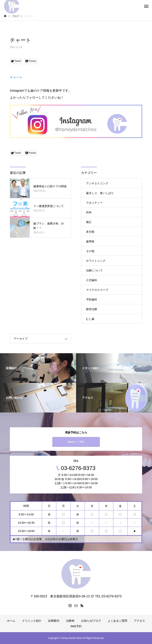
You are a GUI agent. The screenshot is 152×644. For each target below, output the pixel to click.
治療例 (70, 621)
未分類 (90, 232)
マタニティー (94, 203)
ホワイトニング (96, 261)
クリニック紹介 (32, 621)
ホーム (11, 621)
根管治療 (92, 309)
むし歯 (90, 319)
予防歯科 (92, 299)
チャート (16, 77)
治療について (94, 270)
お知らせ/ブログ (91, 621)
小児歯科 (92, 280)
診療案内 (54, 621)
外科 (89, 212)
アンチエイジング (97, 183)
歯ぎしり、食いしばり (100, 193)
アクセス (140, 621)
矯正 (89, 222)
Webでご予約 (76, 442)
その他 (90, 251)
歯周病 (90, 241)
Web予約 (76, 626)
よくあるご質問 (118, 621)
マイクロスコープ (97, 290)
